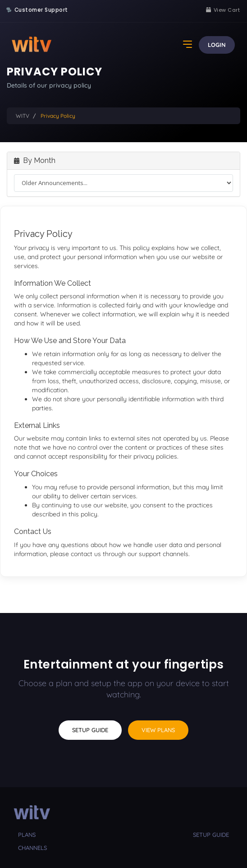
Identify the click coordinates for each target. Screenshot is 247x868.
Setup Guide (90, 730)
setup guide (211, 835)
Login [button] (217, 45)
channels (32, 848)
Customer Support (41, 10)
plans (27, 835)
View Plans (158, 730)
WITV (23, 116)
